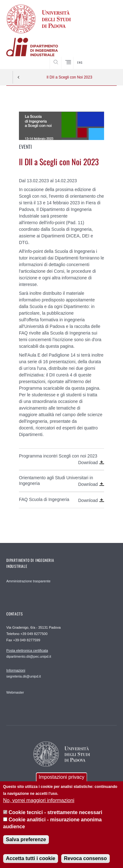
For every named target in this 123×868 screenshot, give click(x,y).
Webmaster (15, 692)
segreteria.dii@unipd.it (24, 673)
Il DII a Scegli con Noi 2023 (70, 77)
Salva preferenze (26, 846)
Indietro (19, 77)
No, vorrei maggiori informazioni (39, 807)
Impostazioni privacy (62, 784)
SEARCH (106, 57)
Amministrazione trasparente (28, 581)
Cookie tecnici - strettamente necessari (55, 819)
